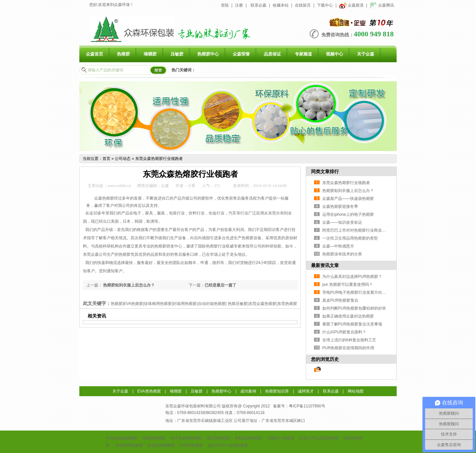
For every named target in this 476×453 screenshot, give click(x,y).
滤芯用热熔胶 (218, 438)
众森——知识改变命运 (342, 222)
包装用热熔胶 (154, 438)
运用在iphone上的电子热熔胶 (348, 214)
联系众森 (258, 5)
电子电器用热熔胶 (186, 438)
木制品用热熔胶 (248, 438)
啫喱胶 (150, 54)
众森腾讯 (382, 5)
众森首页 (95, 54)
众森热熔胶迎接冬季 (340, 207)
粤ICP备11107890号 (307, 406)
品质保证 (272, 54)
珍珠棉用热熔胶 (129, 445)
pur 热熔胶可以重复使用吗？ (348, 284)
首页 (106, 159)
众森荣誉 (241, 54)
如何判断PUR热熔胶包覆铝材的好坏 (354, 308)
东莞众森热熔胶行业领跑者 (159, 159)
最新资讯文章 (325, 265)
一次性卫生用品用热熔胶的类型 (350, 238)
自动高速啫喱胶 (161, 445)
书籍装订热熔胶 (281, 438)
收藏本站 (281, 5)
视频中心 (335, 54)
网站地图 (356, 391)
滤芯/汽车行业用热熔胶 (228, 445)
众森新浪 (351, 5)
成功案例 (248, 391)
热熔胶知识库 (277, 391)
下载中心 (325, 5)
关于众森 (366, 54)
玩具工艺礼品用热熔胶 (319, 438)
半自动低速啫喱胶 (122, 438)
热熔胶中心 (208, 54)
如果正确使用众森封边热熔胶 (348, 316)
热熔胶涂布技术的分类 (342, 254)
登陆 (225, 5)
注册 (239, 5)
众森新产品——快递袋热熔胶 (348, 199)
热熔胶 (123, 54)
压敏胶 (177, 54)
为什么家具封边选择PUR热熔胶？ (352, 277)
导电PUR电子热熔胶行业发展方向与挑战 (358, 292)
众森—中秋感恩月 (338, 246)
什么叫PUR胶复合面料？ (344, 332)
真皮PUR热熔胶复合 (340, 300)
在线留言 (303, 5)
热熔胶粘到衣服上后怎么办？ (128, 285)
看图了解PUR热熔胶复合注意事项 (352, 324)
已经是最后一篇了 (220, 285)
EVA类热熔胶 (149, 391)
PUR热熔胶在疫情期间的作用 (348, 348)
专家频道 (303, 54)
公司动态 (123, 159)
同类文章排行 (325, 171)
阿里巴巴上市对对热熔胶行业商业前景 (356, 230)
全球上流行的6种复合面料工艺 (349, 340)
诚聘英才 (306, 391)
